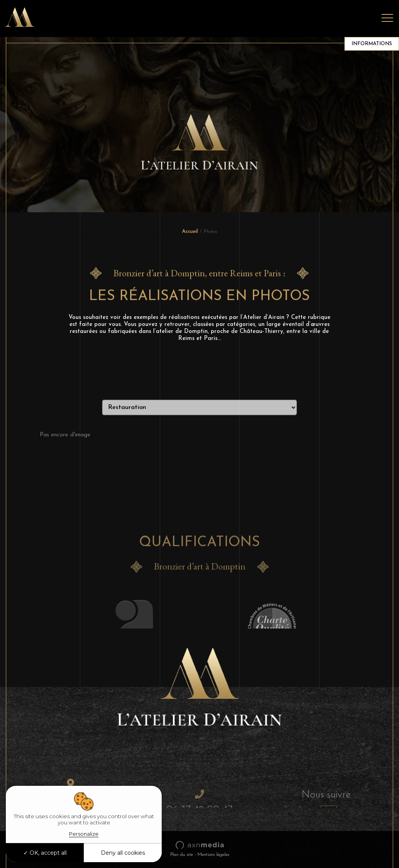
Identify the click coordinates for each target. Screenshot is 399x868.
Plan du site (182, 855)
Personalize (84, 834)
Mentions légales (213, 855)
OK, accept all (45, 853)
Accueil (190, 232)
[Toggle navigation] (387, 18)
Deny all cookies (123, 853)
